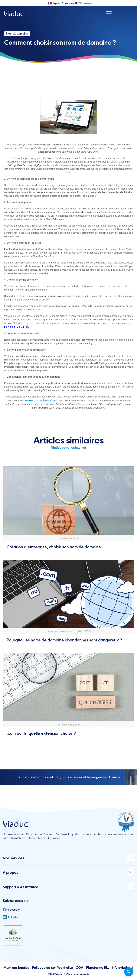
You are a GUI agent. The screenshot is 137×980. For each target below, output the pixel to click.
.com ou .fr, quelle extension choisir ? (41, 733)
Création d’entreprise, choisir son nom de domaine (54, 547)
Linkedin (10, 917)
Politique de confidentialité (52, 968)
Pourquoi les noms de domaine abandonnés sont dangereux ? (64, 640)
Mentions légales (16, 968)
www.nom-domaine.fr (41, 400)
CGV (79, 968)
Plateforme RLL (98, 968)
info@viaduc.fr (123, 968)
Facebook (11, 910)
